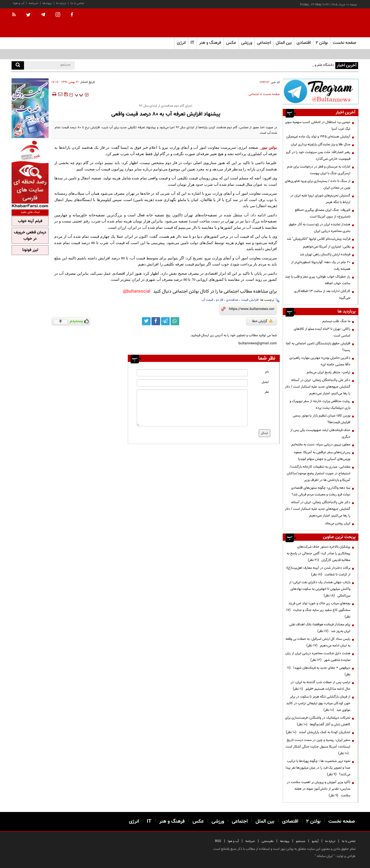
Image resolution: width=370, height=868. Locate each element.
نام (267, 372)
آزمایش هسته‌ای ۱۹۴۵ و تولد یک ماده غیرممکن (318, 137)
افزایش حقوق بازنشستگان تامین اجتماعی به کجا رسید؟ (318, 347)
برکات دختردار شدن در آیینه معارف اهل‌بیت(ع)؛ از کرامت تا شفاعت (318, 571)
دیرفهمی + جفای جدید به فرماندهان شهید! (319, 671)
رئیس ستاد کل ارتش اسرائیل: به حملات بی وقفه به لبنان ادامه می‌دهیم (318, 642)
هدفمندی (232, 300)
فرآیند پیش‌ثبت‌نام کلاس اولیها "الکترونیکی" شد (319, 239)
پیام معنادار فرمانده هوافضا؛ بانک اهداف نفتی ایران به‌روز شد (320, 628)
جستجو (301, 841)
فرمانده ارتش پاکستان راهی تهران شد (325, 254)
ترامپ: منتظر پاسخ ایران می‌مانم (329, 372)
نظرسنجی (268, 841)
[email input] (192, 383)
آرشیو (315, 841)
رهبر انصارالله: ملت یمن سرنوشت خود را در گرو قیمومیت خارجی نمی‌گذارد (318, 156)
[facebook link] (156, 321)
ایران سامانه (325, 856)
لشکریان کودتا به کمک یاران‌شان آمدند (318, 732)
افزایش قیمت (250, 300)
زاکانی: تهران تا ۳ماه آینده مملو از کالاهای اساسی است (322, 332)
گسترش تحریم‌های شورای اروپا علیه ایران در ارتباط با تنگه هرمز (320, 199)
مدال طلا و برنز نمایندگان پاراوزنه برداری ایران (321, 144)
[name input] (192, 373)
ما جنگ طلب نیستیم (336, 321)
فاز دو (220, 300)
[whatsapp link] (175, 321)
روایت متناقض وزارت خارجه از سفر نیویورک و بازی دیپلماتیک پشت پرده (320, 405)
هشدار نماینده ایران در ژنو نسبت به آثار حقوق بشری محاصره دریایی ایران (320, 228)
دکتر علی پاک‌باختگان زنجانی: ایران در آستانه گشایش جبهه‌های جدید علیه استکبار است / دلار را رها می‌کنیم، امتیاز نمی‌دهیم (318, 387)
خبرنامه (33, 3)
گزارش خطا (262, 321)
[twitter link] (146, 321)
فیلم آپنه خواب (30, 221)
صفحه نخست (344, 43)
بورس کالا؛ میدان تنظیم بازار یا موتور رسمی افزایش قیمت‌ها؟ (322, 419)
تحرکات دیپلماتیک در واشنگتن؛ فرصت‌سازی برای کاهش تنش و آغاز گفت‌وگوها (318, 721)
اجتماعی (254, 94)
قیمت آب (207, 300)
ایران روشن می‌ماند (338, 523)
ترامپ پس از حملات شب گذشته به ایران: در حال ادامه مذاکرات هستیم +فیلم (320, 686)
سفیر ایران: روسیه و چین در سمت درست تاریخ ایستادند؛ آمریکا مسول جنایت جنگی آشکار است (318, 747)
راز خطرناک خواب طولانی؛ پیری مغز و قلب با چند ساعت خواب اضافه (318, 280)
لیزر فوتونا (30, 250)
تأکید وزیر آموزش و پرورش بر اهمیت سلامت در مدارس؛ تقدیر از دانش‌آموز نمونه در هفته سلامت (319, 789)
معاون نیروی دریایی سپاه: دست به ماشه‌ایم (321, 445)
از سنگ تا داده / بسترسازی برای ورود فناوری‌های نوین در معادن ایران (318, 184)
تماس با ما (77, 3)
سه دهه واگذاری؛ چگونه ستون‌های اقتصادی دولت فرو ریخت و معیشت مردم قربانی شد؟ (321, 491)
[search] (18, 65)
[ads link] (321, 91)
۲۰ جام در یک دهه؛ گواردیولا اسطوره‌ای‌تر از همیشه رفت (321, 266)
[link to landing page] (330, 23)
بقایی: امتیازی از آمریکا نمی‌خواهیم (327, 247)
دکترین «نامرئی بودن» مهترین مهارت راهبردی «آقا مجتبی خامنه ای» (320, 361)
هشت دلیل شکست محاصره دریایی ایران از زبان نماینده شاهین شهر (318, 657)
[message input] (192, 408)
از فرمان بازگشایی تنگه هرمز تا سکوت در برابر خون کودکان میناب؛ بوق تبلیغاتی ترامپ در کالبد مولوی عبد (318, 703)
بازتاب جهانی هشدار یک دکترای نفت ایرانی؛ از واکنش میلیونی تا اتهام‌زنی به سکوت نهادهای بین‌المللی (320, 589)
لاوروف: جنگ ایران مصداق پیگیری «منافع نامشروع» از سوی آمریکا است (323, 213)
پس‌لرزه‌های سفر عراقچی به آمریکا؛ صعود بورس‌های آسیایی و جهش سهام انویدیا (322, 456)
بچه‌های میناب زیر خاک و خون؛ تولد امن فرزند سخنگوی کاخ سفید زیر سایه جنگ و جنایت (318, 610)
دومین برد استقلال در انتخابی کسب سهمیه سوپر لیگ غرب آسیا (318, 126)
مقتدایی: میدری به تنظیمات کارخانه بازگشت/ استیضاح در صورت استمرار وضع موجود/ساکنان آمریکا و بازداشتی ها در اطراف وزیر (319, 473)
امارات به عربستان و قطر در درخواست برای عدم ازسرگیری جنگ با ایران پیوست (319, 170)
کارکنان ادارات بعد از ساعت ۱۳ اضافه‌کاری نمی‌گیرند (322, 294)
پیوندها (47, 3)
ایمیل (265, 382)
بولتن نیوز (269, 147)
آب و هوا (19, 3)
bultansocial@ (137, 292)
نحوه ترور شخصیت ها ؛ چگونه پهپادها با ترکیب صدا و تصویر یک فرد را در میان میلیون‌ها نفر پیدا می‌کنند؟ (318, 768)
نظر (267, 392)
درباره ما (61, 3)
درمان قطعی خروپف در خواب (30, 236)
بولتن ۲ (322, 43)
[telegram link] (165, 321)
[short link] (252, 309)
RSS (218, 841)
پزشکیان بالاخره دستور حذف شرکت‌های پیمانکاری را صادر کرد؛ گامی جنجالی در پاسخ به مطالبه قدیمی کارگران (319, 553)
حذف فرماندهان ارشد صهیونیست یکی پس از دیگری (320, 433)
